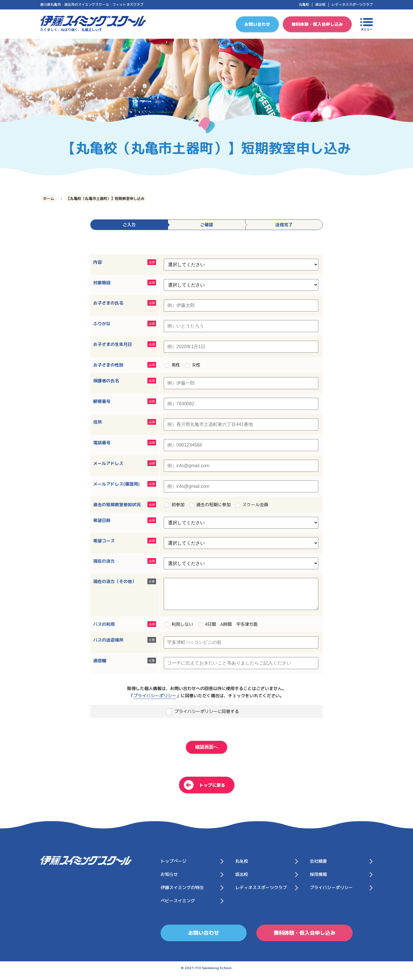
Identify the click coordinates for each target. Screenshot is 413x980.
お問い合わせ (257, 24)
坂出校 (320, 4)
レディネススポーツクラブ (352, 4)
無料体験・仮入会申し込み (317, 24)
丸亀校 (304, 4)
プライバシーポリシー (155, 701)
